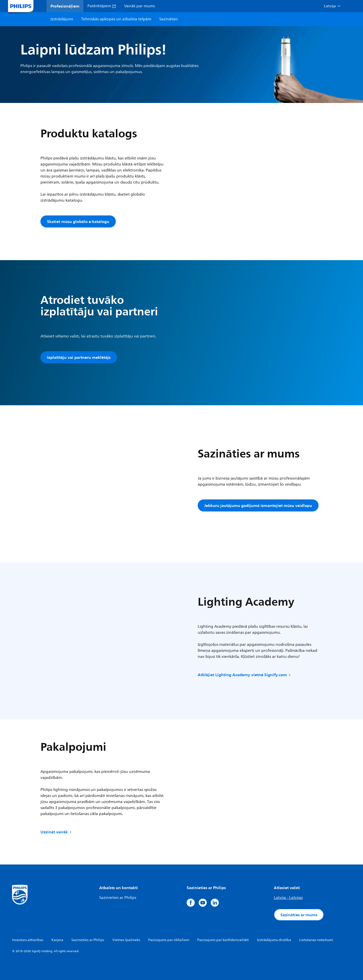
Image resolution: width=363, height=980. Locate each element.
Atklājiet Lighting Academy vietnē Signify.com (245, 675)
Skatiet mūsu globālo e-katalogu (78, 221)
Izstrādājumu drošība (274, 940)
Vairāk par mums (139, 6)
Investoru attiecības (28, 940)
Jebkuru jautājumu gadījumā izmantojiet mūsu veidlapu (258, 505)
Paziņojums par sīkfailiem (169, 940)
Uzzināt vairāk (56, 832)
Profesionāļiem (65, 6)
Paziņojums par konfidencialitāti (223, 940)
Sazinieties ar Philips (118, 898)
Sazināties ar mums (299, 915)
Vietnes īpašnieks (126, 940)
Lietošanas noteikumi (316, 940)
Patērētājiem (102, 6)
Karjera (57, 940)
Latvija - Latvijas (288, 898)
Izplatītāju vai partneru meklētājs (79, 357)
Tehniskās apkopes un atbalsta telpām (116, 19)
